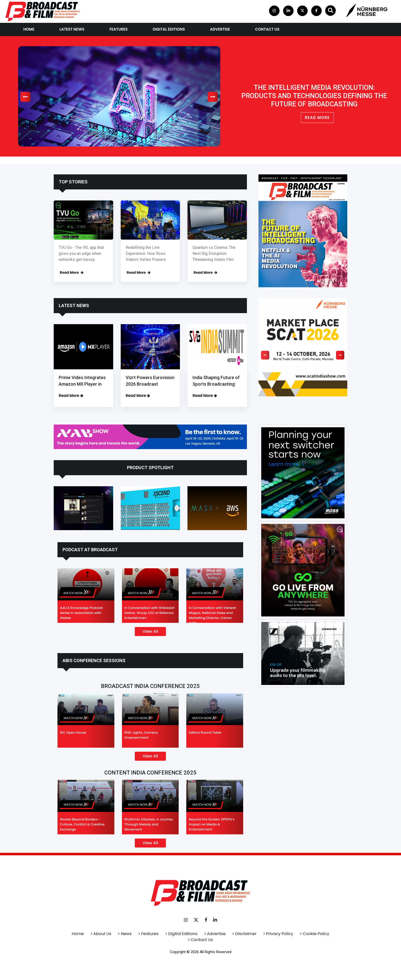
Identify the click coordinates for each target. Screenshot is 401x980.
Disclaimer (246, 934)
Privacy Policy (280, 934)
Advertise (220, 29)
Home (29, 29)
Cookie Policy (316, 934)
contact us (267, 29)
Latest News (72, 29)
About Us (102, 934)
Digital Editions (169, 29)
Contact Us (202, 940)
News (126, 934)
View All (150, 631)
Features (119, 29)
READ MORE (317, 118)
